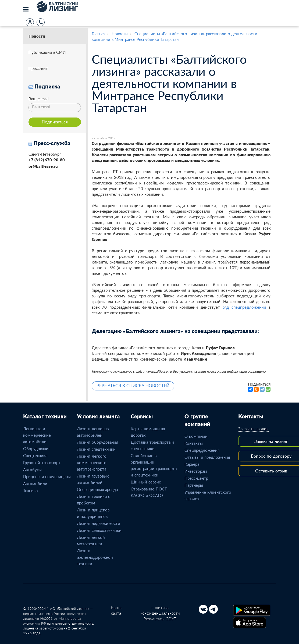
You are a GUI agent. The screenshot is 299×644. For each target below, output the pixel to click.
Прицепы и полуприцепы (47, 476)
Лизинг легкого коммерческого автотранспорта (92, 462)
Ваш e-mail (39, 99)
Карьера (192, 464)
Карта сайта (116, 610)
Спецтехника (35, 456)
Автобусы (32, 469)
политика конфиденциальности (160, 610)
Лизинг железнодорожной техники (95, 557)
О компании (196, 436)
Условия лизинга (98, 416)
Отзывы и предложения (207, 457)
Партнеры (194, 485)
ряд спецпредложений (244, 307)
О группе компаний (197, 420)
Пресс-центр (196, 478)
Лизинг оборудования (97, 442)
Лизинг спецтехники (96, 449)
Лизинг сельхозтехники (99, 530)
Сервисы (142, 416)
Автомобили (35, 483)
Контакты (194, 443)
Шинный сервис (146, 482)
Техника (30, 490)
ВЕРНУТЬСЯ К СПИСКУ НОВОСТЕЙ (133, 386)
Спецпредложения (202, 450)
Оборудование (37, 449)
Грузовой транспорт (42, 462)
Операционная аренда (97, 489)
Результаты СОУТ (160, 619)
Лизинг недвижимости (99, 523)
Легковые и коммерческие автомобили (37, 435)
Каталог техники (45, 416)
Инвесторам (196, 471)
